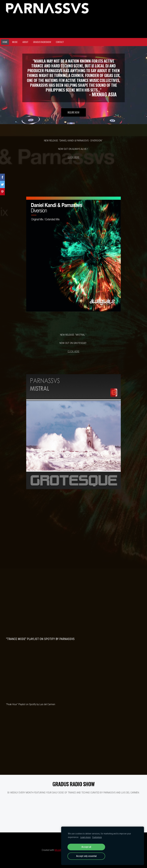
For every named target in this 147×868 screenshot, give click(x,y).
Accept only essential (86, 856)
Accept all (86, 847)
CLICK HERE (73, 157)
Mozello (59, 850)
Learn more (85, 837)
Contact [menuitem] (60, 42)
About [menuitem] (25, 42)
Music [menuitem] (15, 42)
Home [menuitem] (5, 42)
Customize (97, 837)
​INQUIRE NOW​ (73, 112)
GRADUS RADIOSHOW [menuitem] (42, 42)
